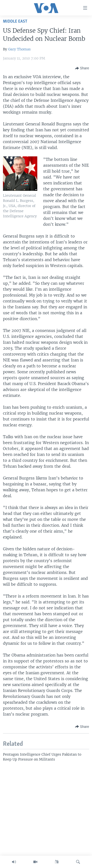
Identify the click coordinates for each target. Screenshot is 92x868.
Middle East (15, 22)
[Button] (82, 68)
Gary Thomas (19, 49)
